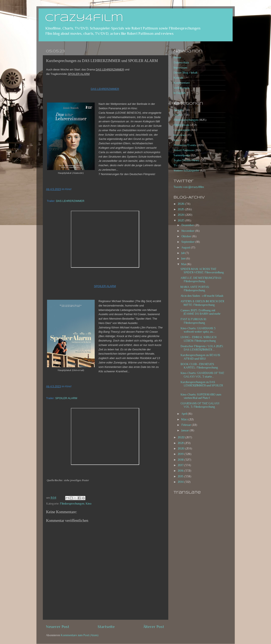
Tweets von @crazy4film (189, 187)
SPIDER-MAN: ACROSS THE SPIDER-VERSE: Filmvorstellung (202, 271)
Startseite (106, 627)
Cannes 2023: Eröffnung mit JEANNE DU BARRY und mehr (201, 312)
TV (175, 165)
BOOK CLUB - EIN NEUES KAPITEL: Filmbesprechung (199, 366)
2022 (181, 437)
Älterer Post (154, 627)
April (185, 414)
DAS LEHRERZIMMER (70, 201)
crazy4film (84, 18)
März (185, 419)
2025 (181, 209)
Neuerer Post (58, 627)
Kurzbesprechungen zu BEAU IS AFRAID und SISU (200, 357)
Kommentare (182, 83)
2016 (181, 471)
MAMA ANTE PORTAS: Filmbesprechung (195, 289)
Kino (89, 504)
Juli (183, 253)
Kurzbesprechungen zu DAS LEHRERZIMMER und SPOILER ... (202, 385)
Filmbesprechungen (72, 504)
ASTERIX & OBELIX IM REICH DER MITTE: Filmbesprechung (202, 303)
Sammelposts (182, 155)
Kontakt (178, 78)
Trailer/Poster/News (186, 160)
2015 (181, 476)
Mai (184, 264)
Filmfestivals (181, 125)
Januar (185, 430)
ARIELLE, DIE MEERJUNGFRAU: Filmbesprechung (201, 280)
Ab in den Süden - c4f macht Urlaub (202, 296)
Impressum (180, 68)
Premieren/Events (185, 145)
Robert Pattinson (184, 150)
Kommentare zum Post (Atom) (80, 635)
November (188, 231)
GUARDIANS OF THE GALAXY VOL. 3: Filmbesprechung (200, 405)
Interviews (180, 135)
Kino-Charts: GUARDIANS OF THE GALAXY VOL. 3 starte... (202, 375)
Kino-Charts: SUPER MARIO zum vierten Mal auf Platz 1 (201, 396)
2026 (181, 204)
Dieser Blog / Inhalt (185, 73)
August (186, 248)
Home (177, 57)
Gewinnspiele (182, 130)
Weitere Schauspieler (186, 171)
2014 (181, 482)
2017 (181, 465)
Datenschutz (181, 63)
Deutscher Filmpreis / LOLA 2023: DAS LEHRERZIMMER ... (202, 348)
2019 (181, 454)
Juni (184, 259)
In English (180, 93)
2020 (181, 449)
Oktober (187, 236)
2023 (181, 221)
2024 (181, 215)
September (188, 242)
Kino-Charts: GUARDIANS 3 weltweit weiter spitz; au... (198, 330)
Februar (187, 425)
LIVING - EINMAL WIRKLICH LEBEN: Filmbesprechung (199, 339)
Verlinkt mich (181, 88)
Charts (178, 115)
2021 (181, 443)
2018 (181, 460)
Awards (178, 110)
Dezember (188, 225)
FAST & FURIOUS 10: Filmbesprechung (194, 321)
